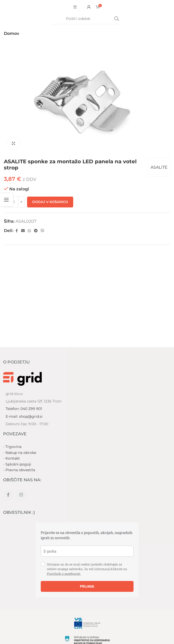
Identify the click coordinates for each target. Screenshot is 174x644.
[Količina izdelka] (14, 202)
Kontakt (13, 458)
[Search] (87, 19)
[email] (87, 551)
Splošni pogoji (18, 464)
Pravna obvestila (20, 470)
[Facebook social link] (16, 231)
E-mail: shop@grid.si (24, 416)
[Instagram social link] (21, 495)
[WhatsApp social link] (29, 231)
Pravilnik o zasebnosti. (64, 573)
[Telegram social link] (36, 231)
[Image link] (22, 378)
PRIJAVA (87, 586)
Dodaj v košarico (50, 202)
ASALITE (159, 167)
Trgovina (13, 447)
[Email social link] (23, 231)
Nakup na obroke (21, 453)
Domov (11, 33)
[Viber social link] (43, 231)
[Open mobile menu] (75, 7)
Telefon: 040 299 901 (24, 409)
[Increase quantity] (21, 202)
